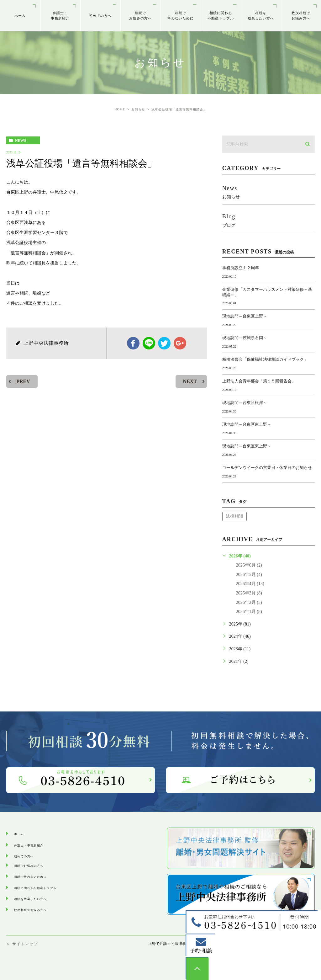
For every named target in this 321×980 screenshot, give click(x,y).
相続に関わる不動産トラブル (221, 16)
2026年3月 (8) (249, 593)
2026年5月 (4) (249, 575)
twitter (164, 343)
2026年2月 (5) (249, 602)
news (21, 141)
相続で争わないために (181, 16)
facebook (133, 343)
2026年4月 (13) (250, 584)
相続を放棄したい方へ (261, 16)
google (180, 343)
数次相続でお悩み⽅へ (301, 16)
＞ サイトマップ (22, 944)
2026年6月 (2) (249, 565)
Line (149, 343)
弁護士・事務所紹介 (60, 16)
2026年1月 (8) (249, 612)
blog (268, 220)
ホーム (20, 16)
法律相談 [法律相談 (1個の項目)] (234, 516)
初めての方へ (100, 16)
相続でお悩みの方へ (141, 16)
